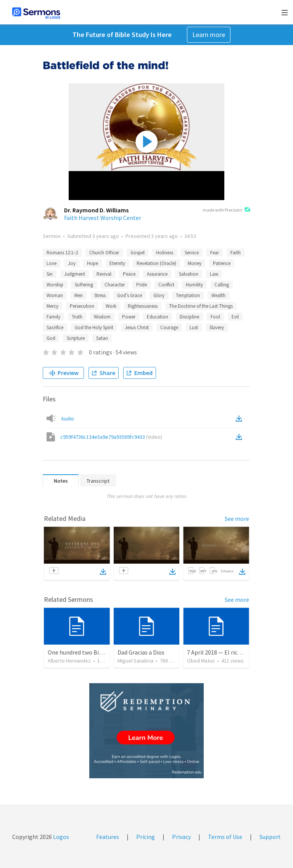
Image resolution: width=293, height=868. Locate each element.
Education (158, 317)
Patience (222, 263)
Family (53, 317)
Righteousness (143, 306)
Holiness (165, 253)
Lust (194, 327)
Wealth (218, 295)
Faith (236, 253)
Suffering (84, 285)
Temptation (188, 295)
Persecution (82, 306)
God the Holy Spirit (94, 327)
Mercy (52, 306)
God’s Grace (130, 295)
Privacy (181, 837)
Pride (142, 285)
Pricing (146, 837)
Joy (72, 263)
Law (214, 274)
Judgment (75, 274)
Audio (68, 419)
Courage (169, 327)
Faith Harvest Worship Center (103, 218)
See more (237, 519)
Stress (100, 295)
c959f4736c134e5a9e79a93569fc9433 (111, 437)
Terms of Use (225, 837)
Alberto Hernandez (69, 661)
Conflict (166, 285)
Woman (55, 295)
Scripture (76, 338)
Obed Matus (201, 661)
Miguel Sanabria (135, 661)
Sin (50, 274)
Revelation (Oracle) (156, 263)
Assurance (157, 274)
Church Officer (104, 253)
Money (195, 263)
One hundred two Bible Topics (87, 652)
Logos (60, 837)
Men (79, 295)
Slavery (217, 327)
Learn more (209, 35)
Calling (222, 285)
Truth (77, 317)
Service (192, 253)
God (51, 338)
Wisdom (102, 317)
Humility (194, 285)
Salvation (189, 274)
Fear (215, 253)
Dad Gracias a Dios (141, 652)
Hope (93, 263)
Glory (159, 295)
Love (52, 263)
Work (111, 306)
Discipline (189, 317)
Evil (235, 317)
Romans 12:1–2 (62, 253)
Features (108, 837)
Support (270, 837)
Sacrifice (55, 327)
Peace (129, 274)
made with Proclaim (226, 210)
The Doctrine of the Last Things (201, 306)
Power (129, 317)
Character (115, 285)
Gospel (138, 253)
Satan (102, 338)
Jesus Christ (137, 327)
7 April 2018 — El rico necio (221, 652)
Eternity (117, 263)
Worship (55, 285)
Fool (215, 317)
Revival (104, 274)
